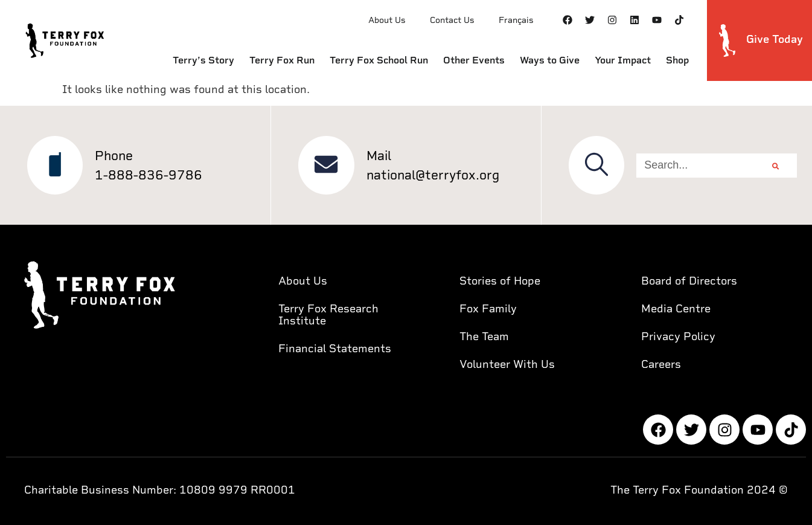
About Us (387, 20)
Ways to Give (550, 60)
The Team (484, 336)
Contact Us (452, 20)
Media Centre (676, 308)
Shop (677, 60)
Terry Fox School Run (379, 60)
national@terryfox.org (433, 175)
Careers (661, 364)
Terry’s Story (203, 60)
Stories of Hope (500, 281)
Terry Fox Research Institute (328, 314)
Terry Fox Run (282, 60)
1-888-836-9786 (150, 175)
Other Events (474, 60)
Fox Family (488, 308)
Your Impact (623, 60)
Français (516, 20)
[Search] (775, 166)
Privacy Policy (678, 336)
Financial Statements (335, 348)
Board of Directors (689, 281)
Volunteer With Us (507, 364)
